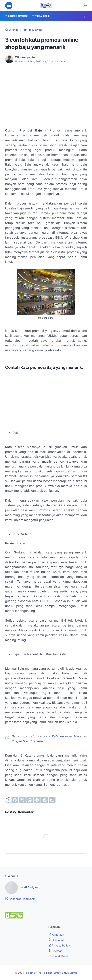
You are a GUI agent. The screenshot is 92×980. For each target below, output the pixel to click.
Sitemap (55, 951)
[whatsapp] (30, 800)
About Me (56, 935)
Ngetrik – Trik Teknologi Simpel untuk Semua (52, 973)
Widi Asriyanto (30, 887)
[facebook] (15, 800)
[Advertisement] (46, 93)
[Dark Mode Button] (85, 5)
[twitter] (22, 800)
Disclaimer (57, 940)
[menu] (9, 5)
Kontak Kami (58, 956)
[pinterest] (45, 800)
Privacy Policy (59, 945)
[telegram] (37, 800)
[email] (52, 800)
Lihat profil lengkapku (21, 899)
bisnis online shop (42, 145)
